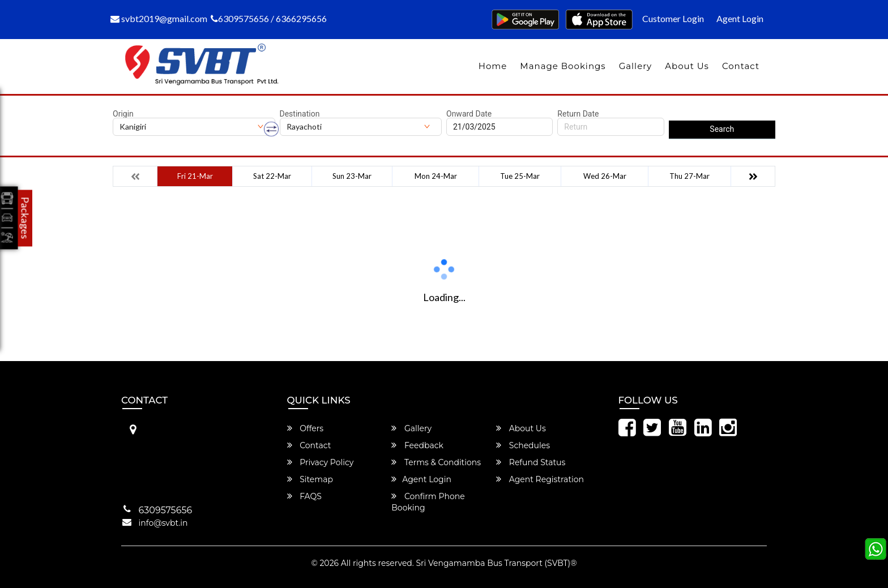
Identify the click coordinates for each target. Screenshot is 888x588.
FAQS (304, 496)
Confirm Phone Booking (428, 502)
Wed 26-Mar (605, 176)
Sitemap (310, 479)
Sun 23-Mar (352, 176)
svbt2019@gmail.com (159, 18)
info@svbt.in (163, 523)
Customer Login (673, 18)
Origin (123, 114)
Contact (741, 66)
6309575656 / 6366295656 (269, 18)
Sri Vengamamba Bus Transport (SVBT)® (496, 563)
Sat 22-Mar (272, 176)
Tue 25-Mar (520, 176)
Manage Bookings (563, 66)
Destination (300, 114)
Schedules (523, 445)
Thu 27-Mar (690, 176)
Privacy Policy (321, 462)
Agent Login (740, 18)
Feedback (417, 445)
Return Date (578, 114)
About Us (687, 66)
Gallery (636, 66)
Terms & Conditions (436, 462)
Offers (306, 428)
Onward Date (469, 114)
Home (493, 66)
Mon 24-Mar (436, 176)
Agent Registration (540, 479)
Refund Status (531, 462)
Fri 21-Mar (195, 176)
